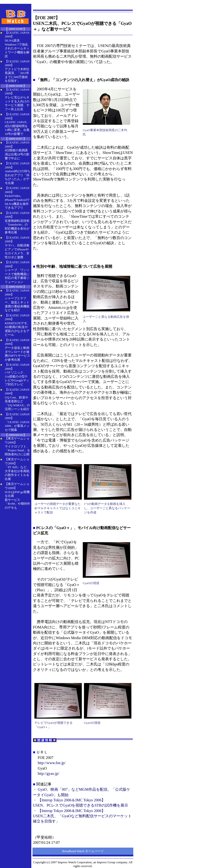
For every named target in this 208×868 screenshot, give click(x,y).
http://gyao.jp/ (48, 773)
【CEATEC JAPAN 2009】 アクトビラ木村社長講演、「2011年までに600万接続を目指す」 (17, 71)
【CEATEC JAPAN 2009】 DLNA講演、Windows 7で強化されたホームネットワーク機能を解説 (17, 44)
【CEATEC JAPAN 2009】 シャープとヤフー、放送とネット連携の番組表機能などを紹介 (17, 300)
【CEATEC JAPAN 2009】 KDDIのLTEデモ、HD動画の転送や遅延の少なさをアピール (17, 325)
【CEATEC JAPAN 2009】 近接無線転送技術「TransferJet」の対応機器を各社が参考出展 (17, 223)
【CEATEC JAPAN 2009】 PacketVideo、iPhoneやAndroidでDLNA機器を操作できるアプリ (17, 198)
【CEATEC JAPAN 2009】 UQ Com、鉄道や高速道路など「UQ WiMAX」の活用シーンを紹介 (17, 399)
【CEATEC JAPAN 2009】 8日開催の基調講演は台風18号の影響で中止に (17, 150)
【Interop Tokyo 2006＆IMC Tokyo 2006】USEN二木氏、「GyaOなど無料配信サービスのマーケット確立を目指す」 (82, 816)
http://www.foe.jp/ (52, 763)
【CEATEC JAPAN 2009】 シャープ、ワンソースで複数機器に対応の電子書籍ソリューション (17, 272)
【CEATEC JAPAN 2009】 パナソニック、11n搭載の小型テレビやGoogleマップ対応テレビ (17, 374)
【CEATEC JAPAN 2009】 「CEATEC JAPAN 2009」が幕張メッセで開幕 (17, 422)
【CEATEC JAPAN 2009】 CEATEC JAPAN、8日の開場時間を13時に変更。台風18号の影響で (17, 124)
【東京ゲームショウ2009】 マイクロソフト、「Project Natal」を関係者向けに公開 (17, 446)
